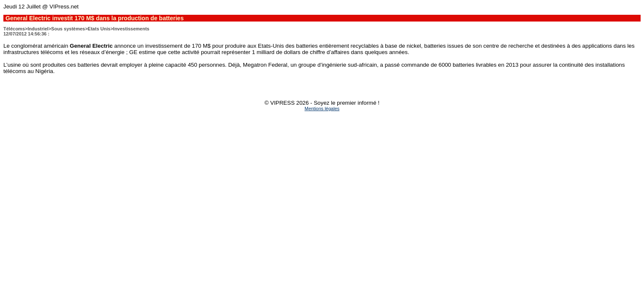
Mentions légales (322, 109)
